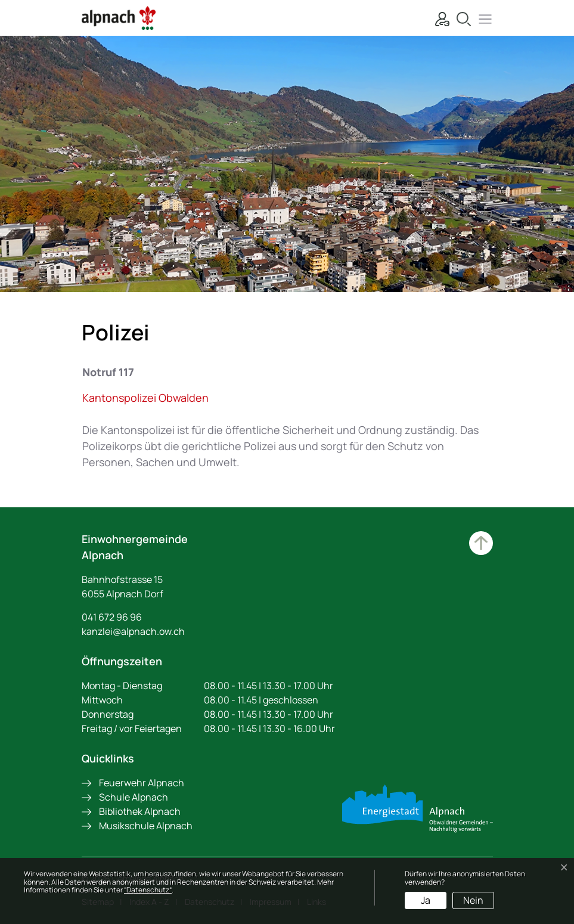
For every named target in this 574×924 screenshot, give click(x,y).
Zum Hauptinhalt (481, 543)
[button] (482, 18)
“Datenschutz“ (148, 890)
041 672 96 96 (112, 617)
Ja (426, 900)
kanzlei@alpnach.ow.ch (133, 631)
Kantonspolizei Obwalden (152, 398)
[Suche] (461, 18)
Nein (473, 900)
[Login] (439, 18)
